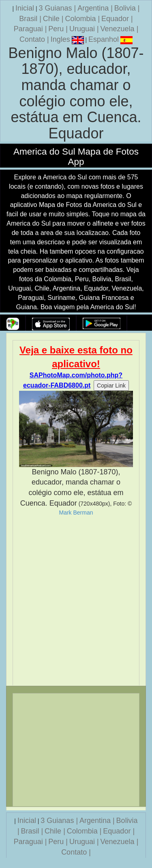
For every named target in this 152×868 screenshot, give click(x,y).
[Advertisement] (76, 601)
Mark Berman (76, 513)
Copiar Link (111, 386)
